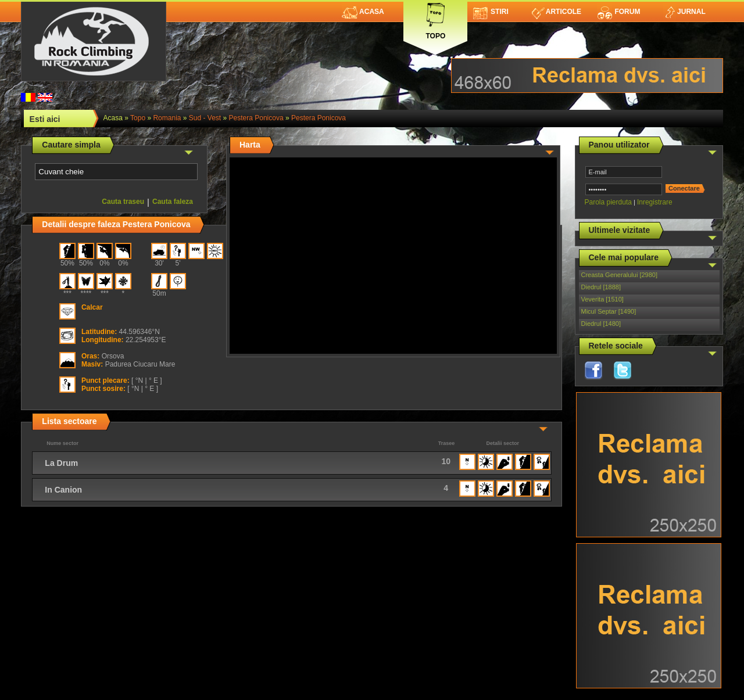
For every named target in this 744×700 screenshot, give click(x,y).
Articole (557, 12)
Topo (435, 19)
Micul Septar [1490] (609, 311)
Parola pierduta (608, 202)
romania (167, 118)
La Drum (61, 463)
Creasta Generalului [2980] (619, 275)
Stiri (491, 12)
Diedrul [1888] (601, 287)
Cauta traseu (123, 202)
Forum (618, 12)
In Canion (63, 490)
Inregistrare (655, 202)
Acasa (363, 12)
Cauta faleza (173, 202)
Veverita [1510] (602, 299)
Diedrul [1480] (601, 324)
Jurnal (684, 12)
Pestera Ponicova (256, 118)
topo (138, 118)
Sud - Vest (205, 118)
